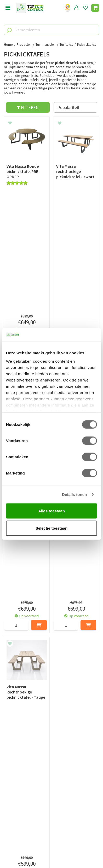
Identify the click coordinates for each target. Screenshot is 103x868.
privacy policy (78, 721)
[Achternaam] (76, 734)
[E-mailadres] (51, 747)
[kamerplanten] (51, 30)
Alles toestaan (51, 511)
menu (8, 8)
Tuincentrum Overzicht (52, 852)
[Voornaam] (28, 734)
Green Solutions (51, 846)
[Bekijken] (95, 8)
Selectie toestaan (52, 528)
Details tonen (74, 494)
